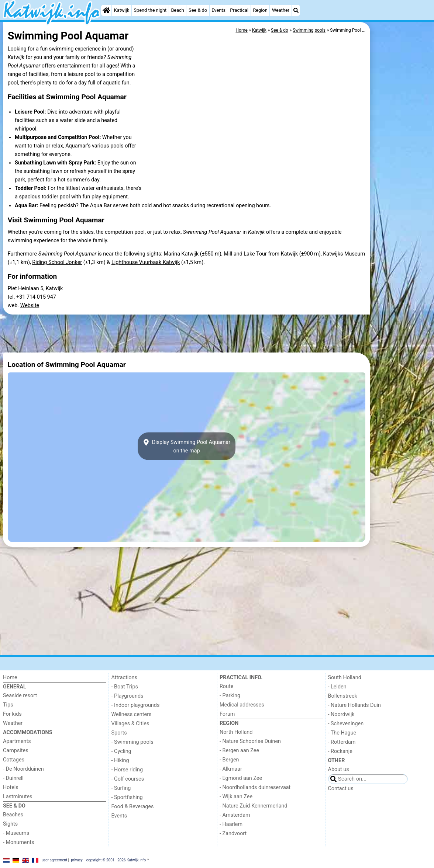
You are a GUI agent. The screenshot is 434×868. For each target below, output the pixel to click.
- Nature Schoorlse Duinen (250, 741)
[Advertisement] (402, 192)
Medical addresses (242, 705)
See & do (198, 10)
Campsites (16, 751)
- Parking (230, 696)
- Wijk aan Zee (236, 797)
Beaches (13, 815)
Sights (10, 824)
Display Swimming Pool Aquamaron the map (187, 446)
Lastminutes (18, 797)
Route (226, 686)
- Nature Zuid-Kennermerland (254, 806)
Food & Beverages (133, 807)
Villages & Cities (130, 724)
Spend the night (150, 10)
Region (260, 10)
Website (30, 305)
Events (218, 10)
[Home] (106, 10)
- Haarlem (231, 824)
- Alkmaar (231, 769)
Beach (177, 10)
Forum (227, 714)
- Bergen (229, 760)
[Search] (296, 10)
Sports (119, 733)
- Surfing (121, 788)
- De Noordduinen (23, 769)
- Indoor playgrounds (136, 705)
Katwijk (122, 10)
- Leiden (337, 687)
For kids (12, 714)
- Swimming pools (132, 742)
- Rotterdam (342, 742)
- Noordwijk (341, 714)
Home (10, 678)
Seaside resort (20, 696)
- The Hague (342, 733)
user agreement (55, 860)
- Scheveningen (346, 724)
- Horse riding (127, 770)
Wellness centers (132, 714)
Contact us (341, 789)
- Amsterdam (235, 815)
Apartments (17, 741)
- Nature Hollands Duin (354, 705)
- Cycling (121, 751)
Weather (281, 10)
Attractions (124, 678)
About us (339, 769)
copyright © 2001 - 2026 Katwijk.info (116, 860)
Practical (239, 10)
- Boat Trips (125, 687)
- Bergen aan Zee (239, 751)
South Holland (345, 678)
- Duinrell (13, 778)
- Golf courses (128, 779)
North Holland (236, 732)
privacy (77, 860)
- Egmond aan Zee (241, 778)
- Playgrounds (128, 696)
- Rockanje (340, 751)
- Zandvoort (233, 834)
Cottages (14, 760)
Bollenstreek (343, 696)
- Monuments (19, 842)
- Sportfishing (127, 797)
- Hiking (120, 761)
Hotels (11, 787)
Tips (8, 705)
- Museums (16, 833)
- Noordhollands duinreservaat (255, 787)
